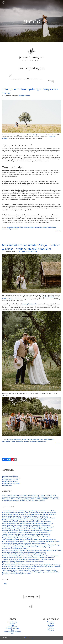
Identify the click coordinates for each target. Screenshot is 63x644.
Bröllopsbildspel (9, 517)
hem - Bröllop (12, 626)
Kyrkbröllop (12, 563)
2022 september (14, 499)
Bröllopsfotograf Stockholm (34, 535)
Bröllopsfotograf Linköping (17, 526)
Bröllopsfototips (25, 96)
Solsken (54, 227)
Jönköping (10, 562)
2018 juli (22, 505)
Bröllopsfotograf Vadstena (30, 536)
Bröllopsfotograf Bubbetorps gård (35, 518)
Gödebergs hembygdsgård (30, 308)
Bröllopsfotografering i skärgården (16, 545)
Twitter (51, 631)
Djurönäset (23, 554)
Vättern (15, 574)
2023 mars (5, 499)
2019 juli (28, 503)
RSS (5, 588)
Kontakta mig (29, 642)
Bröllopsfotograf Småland (27, 227)
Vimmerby (27, 574)
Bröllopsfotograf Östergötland (11, 482)
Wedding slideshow (22, 578)
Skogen (41, 569)
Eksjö (44, 554)
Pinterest (51, 634)
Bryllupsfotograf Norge (34, 551)
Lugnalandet (32, 563)
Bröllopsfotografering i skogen (11, 487)
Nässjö (41, 443)
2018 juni (28, 505)
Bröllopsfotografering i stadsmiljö (21, 547)
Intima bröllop (51, 560)
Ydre (30, 578)
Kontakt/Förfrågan (12, 632)
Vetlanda (20, 574)
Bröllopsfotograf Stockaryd (17, 535)
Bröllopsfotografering (41, 227)
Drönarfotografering (33, 554)
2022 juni (36, 499)
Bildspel (29, 515)
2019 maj (40, 503)
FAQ (12, 629)
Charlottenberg (10, 554)
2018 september (7, 505)
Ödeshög (13, 565)
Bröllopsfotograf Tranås (15, 536)
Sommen (50, 571)
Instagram (51, 626)
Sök (12, 634)
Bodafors (5, 303)
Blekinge (35, 515)
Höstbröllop (30, 560)
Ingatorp (43, 560)
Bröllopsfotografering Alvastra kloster (31, 544)
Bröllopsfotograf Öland (13, 227)
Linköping (24, 563)
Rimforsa (8, 569)
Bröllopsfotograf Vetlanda (14, 540)
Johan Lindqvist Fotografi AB (12, 636)
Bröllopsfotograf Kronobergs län (19, 524)
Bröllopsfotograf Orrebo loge (31, 529)
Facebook (51, 627)
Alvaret (28, 135)
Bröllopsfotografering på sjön (36, 549)
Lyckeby (39, 563)
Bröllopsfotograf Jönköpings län (35, 522)
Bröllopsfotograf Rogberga (35, 531)
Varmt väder (15, 229)
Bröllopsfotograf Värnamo (17, 538)
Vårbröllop (20, 572)
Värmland (27, 572)
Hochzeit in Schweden (28, 558)
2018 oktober (56, 503)
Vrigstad (48, 574)
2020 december (36, 501)
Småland (46, 443)
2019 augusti (21, 503)
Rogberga (14, 569)
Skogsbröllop (48, 569)
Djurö (17, 554)
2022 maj (43, 499)
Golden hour (14, 556)
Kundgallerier (12, 631)
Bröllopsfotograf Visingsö (10, 485)
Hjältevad (17, 558)
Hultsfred (37, 560)
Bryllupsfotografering (14, 553)
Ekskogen (49, 554)
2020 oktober (45, 501)
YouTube (51, 632)
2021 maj (20, 501)
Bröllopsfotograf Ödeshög (35, 527)
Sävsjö (19, 569)
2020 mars (14, 503)
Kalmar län (26, 562)
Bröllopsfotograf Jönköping (16, 522)
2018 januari (41, 505)
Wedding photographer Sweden (38, 445)
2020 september (54, 501)
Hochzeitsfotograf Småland (17, 560)
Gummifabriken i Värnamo (32, 556)
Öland (35, 135)
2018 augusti (16, 505)
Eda (41, 554)
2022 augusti (23, 499)
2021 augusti (13, 501)
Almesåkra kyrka (50, 301)
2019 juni (34, 503)
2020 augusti (6, 503)
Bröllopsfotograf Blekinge (10, 480)
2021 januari (27, 501)
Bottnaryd (47, 515)
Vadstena (14, 572)
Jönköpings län (18, 562)
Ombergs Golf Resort (32, 565)
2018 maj (34, 505)
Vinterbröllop (35, 574)
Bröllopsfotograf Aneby (21, 517)
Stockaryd (57, 571)
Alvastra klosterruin (8, 515)
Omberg (23, 565)
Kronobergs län (42, 562)
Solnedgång (28, 571)
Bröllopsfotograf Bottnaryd (16, 518)
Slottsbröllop (56, 569)
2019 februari (47, 503)
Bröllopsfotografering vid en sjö (17, 551)
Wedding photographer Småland (19, 445)
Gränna (21, 556)
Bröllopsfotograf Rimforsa (18, 531)
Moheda (44, 563)
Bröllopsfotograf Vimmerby (31, 540)
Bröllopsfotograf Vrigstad (15, 542)
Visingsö (42, 574)
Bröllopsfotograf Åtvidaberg (37, 517)
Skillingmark (34, 569)
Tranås (8, 572)
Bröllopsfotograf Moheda (33, 526)
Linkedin (51, 629)
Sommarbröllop (7, 229)
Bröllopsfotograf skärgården (15, 533)
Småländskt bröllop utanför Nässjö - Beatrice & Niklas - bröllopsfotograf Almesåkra (26, 249)
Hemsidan (11, 558)
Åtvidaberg (23, 515)
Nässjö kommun (13, 303)
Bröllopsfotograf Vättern (32, 538)
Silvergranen (26, 569)
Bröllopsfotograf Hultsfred (29, 520)
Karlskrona (34, 562)
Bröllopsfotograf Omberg (14, 529)
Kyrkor (18, 563)
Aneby (17, 515)
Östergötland (9, 567)
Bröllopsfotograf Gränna (13, 520)
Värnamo (9, 574)
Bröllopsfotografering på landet (17, 549)
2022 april (49, 499)
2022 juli (30, 499)
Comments (58, 231)
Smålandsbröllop (19, 571)
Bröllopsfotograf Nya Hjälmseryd (17, 527)
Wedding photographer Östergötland (22, 576)
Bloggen (12, 627)
